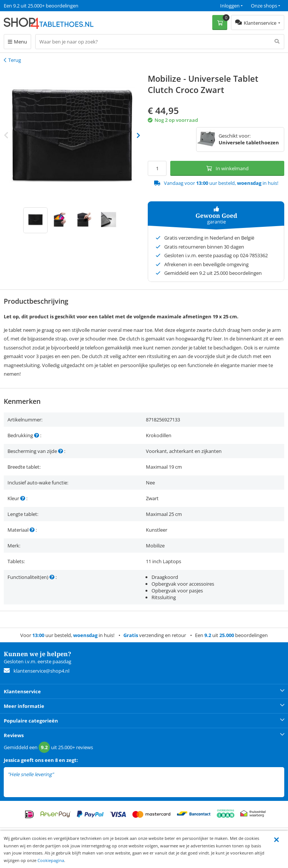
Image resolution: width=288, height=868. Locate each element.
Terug (15, 60)
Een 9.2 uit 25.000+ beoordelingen (41, 6)
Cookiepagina (51, 860)
